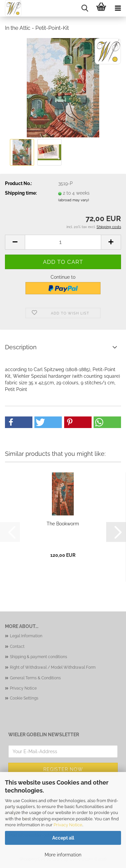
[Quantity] (63, 242)
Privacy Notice (68, 825)
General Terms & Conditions (35, 678)
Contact (17, 647)
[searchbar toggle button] (85, 8)
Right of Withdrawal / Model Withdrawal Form (53, 667)
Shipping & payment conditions (39, 657)
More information (63, 855)
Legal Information (26, 636)
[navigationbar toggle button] (118, 8)
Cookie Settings (24, 698)
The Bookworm (63, 524)
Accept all (63, 838)
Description (21, 347)
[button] (15, 242)
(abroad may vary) (74, 200)
